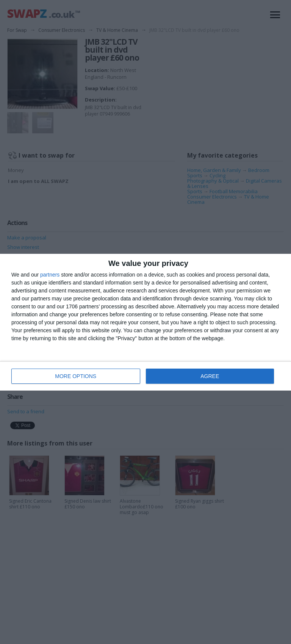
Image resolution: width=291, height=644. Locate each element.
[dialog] (145, 322)
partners (50, 275)
